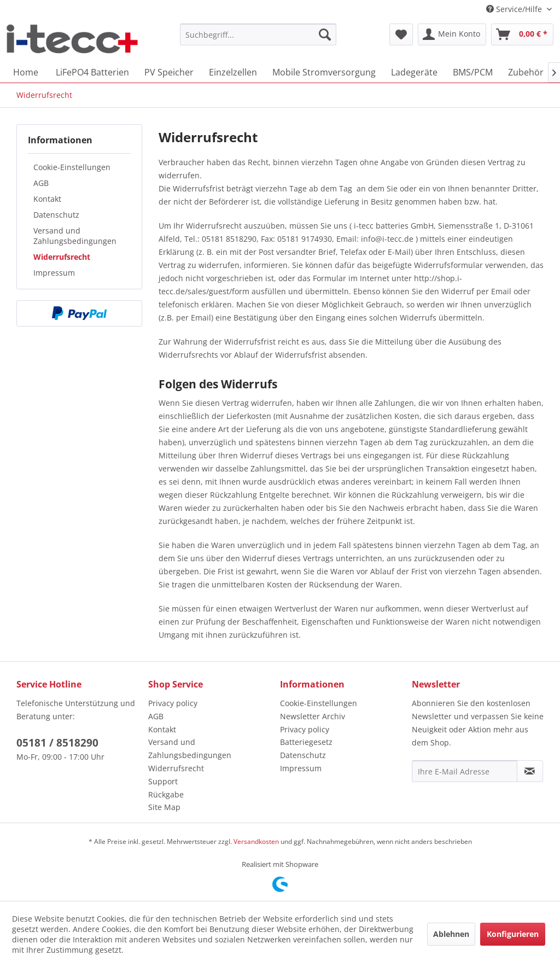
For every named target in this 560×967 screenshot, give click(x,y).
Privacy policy (173, 703)
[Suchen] (325, 34)
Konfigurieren (513, 934)
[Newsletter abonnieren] (530, 771)
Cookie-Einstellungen (72, 167)
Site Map (164, 807)
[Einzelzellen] (233, 72)
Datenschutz (56, 215)
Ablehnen (451, 934)
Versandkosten (256, 841)
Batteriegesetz (306, 742)
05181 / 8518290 (57, 743)
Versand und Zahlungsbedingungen (75, 236)
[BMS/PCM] (473, 72)
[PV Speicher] (169, 72)
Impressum (54, 273)
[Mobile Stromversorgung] (324, 72)
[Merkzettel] (401, 34)
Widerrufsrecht (62, 257)
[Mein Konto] (452, 34)
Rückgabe (166, 794)
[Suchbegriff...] (258, 34)
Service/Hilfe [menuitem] (515, 9)
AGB (41, 183)
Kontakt (47, 199)
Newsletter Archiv (313, 716)
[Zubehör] (526, 72)
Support (163, 781)
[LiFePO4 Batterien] (92, 72)
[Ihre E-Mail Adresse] (465, 771)
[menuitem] (258, 34)
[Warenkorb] (522, 34)
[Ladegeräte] (414, 72)
